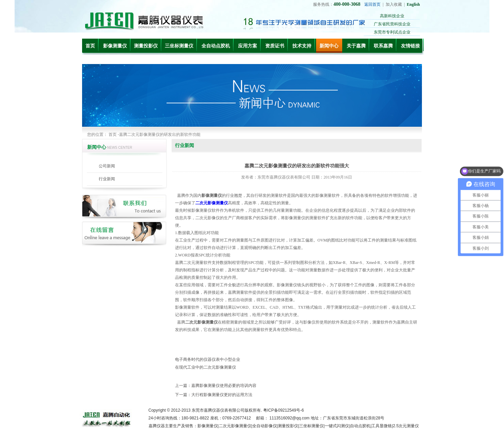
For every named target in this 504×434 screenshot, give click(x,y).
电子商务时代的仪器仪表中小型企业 (208, 359)
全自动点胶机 (216, 46)
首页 (90, 46)
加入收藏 (394, 4)
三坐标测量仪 (179, 46)
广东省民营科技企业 (392, 24)
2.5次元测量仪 (406, 426)
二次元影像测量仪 (235, 426)
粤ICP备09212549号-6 (284, 410)
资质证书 (275, 46)
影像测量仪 (115, 46)
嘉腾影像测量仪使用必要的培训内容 (224, 386)
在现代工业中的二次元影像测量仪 (206, 367)
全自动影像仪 (265, 426)
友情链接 (410, 46)
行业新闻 (107, 179)
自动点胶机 (360, 426)
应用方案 (248, 46)
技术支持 (302, 46)
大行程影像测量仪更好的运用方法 (222, 395)
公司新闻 (107, 166)
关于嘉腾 (356, 46)
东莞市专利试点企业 (392, 32)
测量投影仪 (146, 46)
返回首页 (372, 4)
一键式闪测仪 (337, 426)
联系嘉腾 (383, 46)
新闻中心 (329, 46)
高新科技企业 (392, 16)
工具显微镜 (382, 426)
